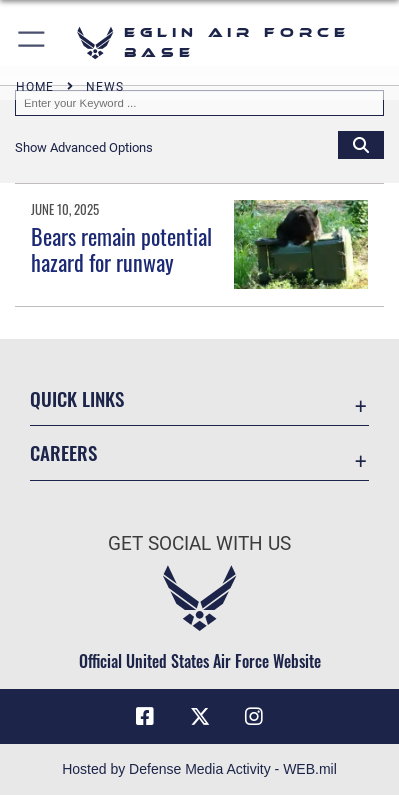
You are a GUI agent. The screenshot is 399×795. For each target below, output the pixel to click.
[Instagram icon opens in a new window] (254, 717)
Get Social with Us (199, 543)
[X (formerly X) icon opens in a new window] (200, 717)
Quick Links (77, 398)
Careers (63, 452)
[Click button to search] (361, 144)
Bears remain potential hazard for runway (121, 249)
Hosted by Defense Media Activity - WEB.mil (199, 769)
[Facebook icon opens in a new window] (145, 717)
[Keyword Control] (199, 103)
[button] (32, 42)
